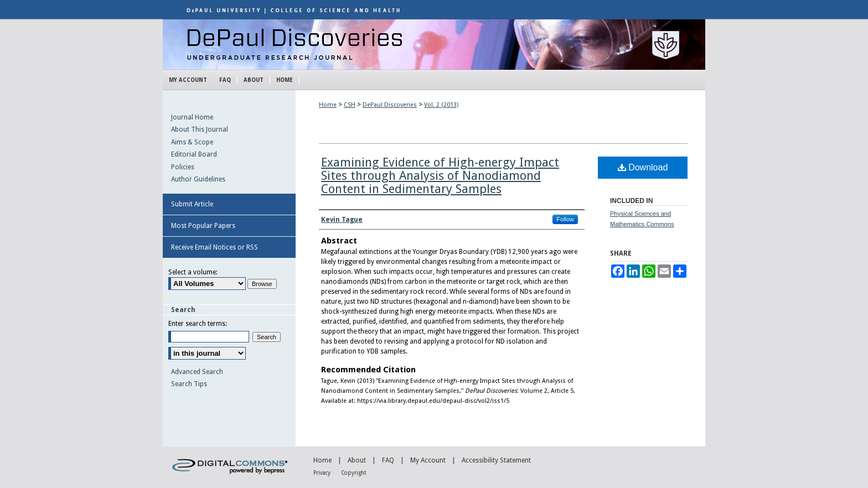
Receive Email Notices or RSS (215, 247)
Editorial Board (194, 154)
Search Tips (189, 384)
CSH (350, 105)
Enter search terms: (198, 324)
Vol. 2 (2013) (441, 105)
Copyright (354, 473)
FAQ (388, 460)
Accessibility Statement (496, 460)
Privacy (322, 473)
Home (328, 105)
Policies (183, 167)
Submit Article (192, 204)
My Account (428, 460)
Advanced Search (197, 372)
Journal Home (192, 117)
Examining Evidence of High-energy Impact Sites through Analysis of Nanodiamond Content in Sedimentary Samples (440, 176)
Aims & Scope (192, 142)
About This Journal (200, 129)
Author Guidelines (198, 179)
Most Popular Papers (203, 226)
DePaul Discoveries (434, 45)
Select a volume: (193, 272)
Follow (565, 219)
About (357, 460)
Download (643, 167)
